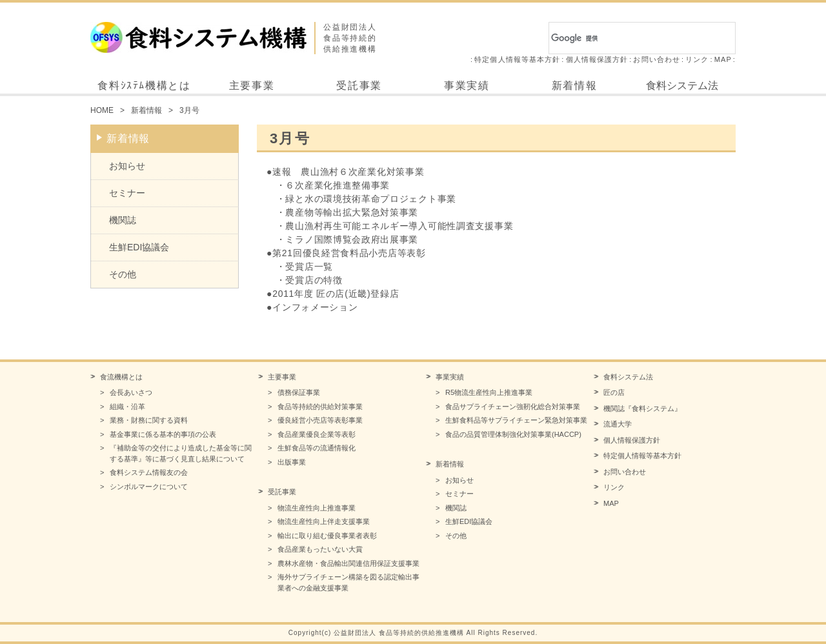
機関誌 (123, 220)
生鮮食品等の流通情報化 (317, 448)
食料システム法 (682, 86)
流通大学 (618, 424)
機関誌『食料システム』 (642, 408)
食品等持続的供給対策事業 (320, 407)
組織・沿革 (127, 407)
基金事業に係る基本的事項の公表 (163, 434)
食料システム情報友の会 (149, 472)
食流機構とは (121, 377)
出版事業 (292, 462)
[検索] (628, 38)
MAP (723, 59)
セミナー (127, 193)
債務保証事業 (299, 392)
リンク (697, 59)
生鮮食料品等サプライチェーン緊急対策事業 (516, 420)
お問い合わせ (657, 59)
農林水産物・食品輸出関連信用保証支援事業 (348, 563)
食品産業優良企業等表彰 (317, 434)
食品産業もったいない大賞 (320, 549)
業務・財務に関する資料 (149, 420)
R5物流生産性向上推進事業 (489, 392)
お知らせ (127, 166)
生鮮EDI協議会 (139, 247)
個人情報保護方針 (597, 59)
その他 (123, 274)
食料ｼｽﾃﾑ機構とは (144, 86)
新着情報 (574, 86)
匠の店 (614, 392)
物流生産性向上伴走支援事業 (324, 521)
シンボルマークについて (149, 487)
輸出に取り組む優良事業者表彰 (327, 536)
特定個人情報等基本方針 (517, 59)
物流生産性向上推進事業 (317, 508)
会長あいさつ (131, 392)
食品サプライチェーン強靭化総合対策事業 (513, 407)
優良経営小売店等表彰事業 (320, 420)
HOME (102, 110)
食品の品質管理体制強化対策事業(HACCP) (513, 434)
